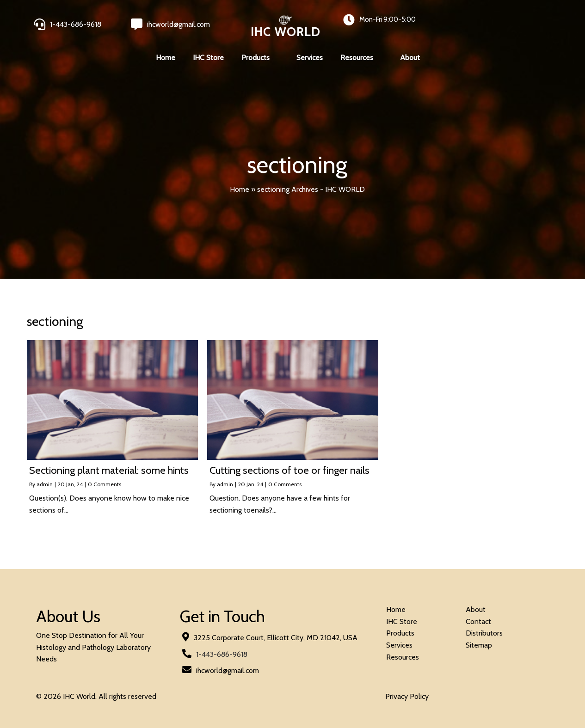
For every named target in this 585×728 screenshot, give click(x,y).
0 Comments (105, 484)
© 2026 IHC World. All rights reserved (96, 696)
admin (45, 484)
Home (240, 189)
